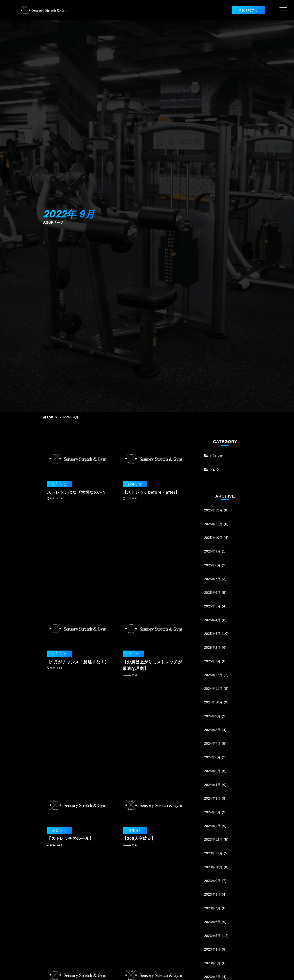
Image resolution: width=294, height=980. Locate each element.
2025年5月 (213, 606)
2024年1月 (213, 826)
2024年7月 (213, 744)
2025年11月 (214, 524)
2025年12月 (214, 510)
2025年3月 (213, 634)
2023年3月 (213, 963)
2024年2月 (213, 812)
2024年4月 (213, 785)
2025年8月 (213, 565)
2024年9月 (213, 716)
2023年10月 (214, 867)
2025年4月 (213, 620)
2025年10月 (214, 538)
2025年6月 (213, 593)
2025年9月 (213, 551)
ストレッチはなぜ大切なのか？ (77, 492)
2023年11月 (214, 853)
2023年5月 (213, 936)
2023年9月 (213, 881)
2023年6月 (213, 922)
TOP (49, 417)
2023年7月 (213, 908)
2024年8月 (213, 730)
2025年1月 (213, 661)
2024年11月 (214, 689)
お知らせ (58, 484)
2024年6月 (213, 757)
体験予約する (241, 10)
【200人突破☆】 (139, 838)
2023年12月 (214, 840)
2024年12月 (214, 675)
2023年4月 (213, 949)
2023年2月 (213, 977)
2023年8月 (213, 895)
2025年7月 (213, 579)
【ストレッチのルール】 (70, 838)
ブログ (133, 654)
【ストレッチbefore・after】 (151, 492)
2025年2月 (213, 648)
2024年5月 (213, 771)
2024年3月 (213, 799)
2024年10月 (214, 702)
